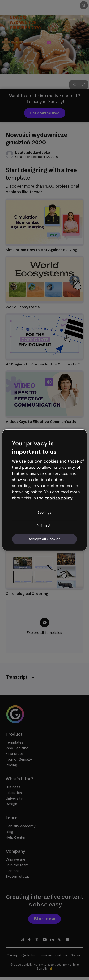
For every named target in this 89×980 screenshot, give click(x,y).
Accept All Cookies (45, 539)
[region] (44, 490)
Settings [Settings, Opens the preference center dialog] (45, 512)
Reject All (45, 526)
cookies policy (59, 498)
